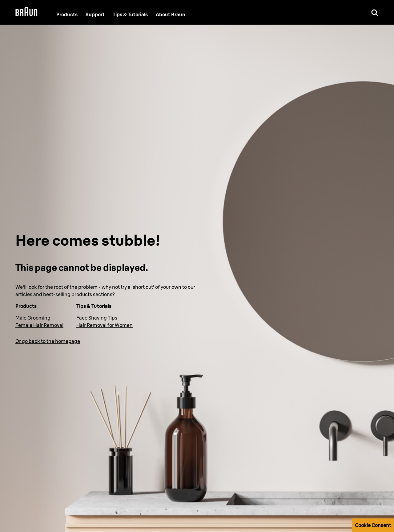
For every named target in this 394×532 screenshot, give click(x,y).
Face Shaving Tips (97, 318)
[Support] (95, 14)
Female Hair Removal (39, 325)
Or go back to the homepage (48, 341)
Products (67, 14)
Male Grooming (33, 318)
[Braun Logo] (26, 12)
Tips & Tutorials (130, 14)
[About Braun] (171, 14)
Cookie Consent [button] (373, 525)
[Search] (375, 12)
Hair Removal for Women (105, 325)
